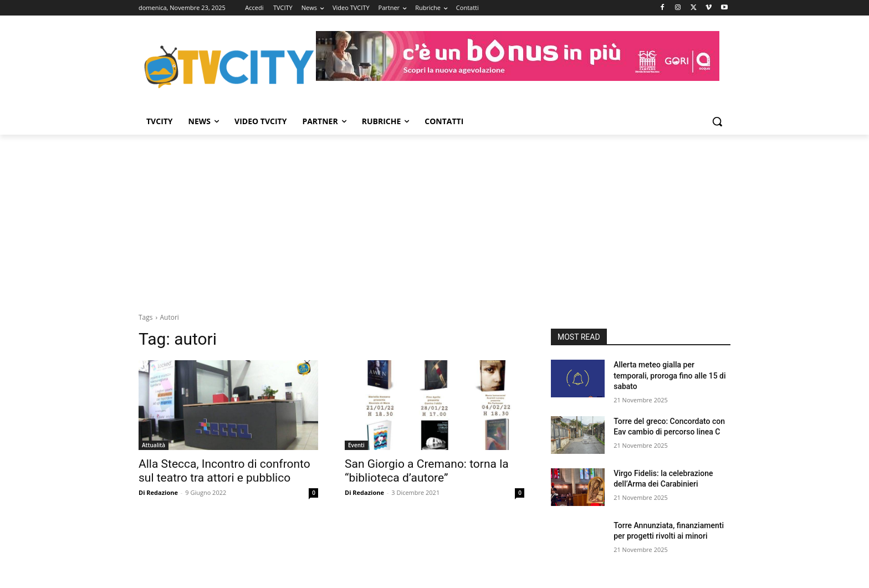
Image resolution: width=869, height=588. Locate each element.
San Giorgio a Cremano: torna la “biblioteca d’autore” (427, 471)
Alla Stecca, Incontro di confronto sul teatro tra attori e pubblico (224, 471)
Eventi (356, 445)
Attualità (154, 445)
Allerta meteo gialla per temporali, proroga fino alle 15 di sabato (669, 375)
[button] (717, 121)
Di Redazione (158, 492)
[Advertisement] (434, 218)
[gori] (518, 56)
